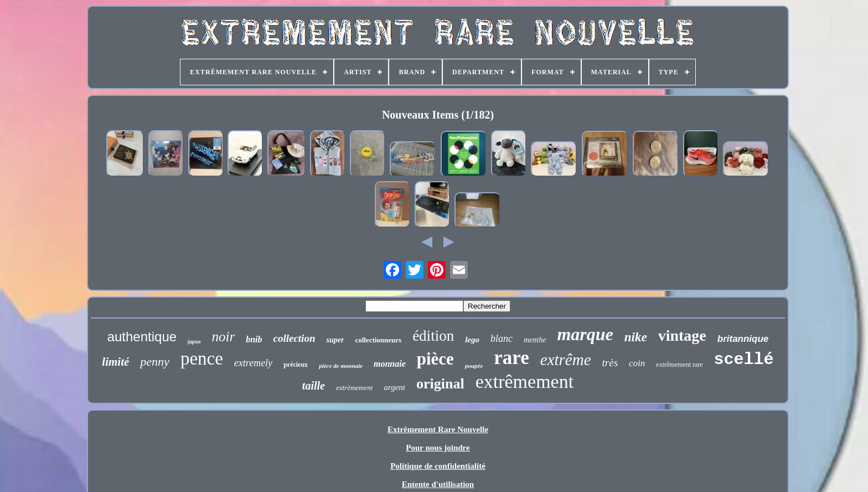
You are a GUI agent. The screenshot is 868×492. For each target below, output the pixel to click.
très (610, 363)
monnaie (390, 364)
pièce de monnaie (341, 366)
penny (155, 362)
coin (637, 363)
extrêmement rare (679, 365)
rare (511, 358)
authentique (142, 337)
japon (194, 342)
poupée (474, 366)
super (335, 340)
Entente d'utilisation (438, 484)
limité (115, 362)
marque (585, 334)
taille (314, 386)
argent (394, 387)
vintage (682, 335)
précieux (296, 365)
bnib (254, 339)
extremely (253, 363)
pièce (435, 359)
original (440, 384)
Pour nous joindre (438, 448)
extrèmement (354, 388)
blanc (502, 339)
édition (433, 336)
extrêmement (525, 381)
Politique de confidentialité (438, 466)
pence (202, 358)
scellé (744, 360)
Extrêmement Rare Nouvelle (438, 429)
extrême (566, 360)
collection (294, 338)
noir (223, 337)
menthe (535, 340)
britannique (743, 339)
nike (636, 337)
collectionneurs (378, 340)
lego (472, 340)
